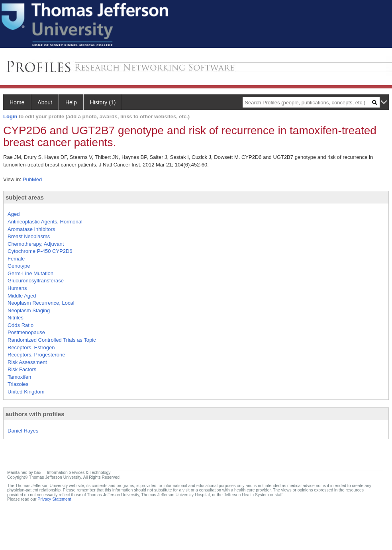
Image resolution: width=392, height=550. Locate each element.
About (45, 102)
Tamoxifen (19, 377)
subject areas (25, 197)
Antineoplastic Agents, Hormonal (45, 222)
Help (71, 102)
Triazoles (18, 384)
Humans (17, 288)
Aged (14, 214)
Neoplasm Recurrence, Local (41, 303)
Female (16, 259)
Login (10, 116)
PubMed (32, 179)
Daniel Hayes (23, 431)
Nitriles (16, 318)
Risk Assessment (27, 362)
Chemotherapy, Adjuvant (36, 244)
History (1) (103, 102)
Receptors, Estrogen (31, 347)
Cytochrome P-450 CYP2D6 (40, 251)
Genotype (19, 266)
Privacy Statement (54, 499)
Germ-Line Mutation (30, 273)
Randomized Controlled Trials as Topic (52, 340)
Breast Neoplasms (29, 236)
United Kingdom (26, 392)
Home (17, 102)
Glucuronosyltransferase (36, 281)
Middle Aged (22, 296)
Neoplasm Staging (29, 310)
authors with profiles (35, 414)
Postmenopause (26, 332)
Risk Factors (22, 369)
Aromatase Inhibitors (31, 229)
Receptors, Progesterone (36, 355)
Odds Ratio (21, 325)
